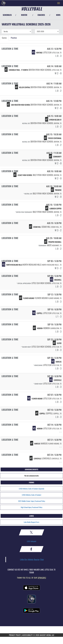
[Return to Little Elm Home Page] (4, 3)
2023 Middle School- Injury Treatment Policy (32, 501)
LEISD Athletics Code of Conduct (31, 495)
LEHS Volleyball (31, 541)
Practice (14, 38)
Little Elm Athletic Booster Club (32, 559)
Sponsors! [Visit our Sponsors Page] (42, 578)
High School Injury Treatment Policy (31, 507)
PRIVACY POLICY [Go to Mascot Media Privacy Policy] (15, 635)
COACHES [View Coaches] (41, 15)
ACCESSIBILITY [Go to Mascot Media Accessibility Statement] (27, 635)
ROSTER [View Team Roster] (24, 15)
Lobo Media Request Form (31, 522)
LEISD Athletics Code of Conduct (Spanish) (31, 489)
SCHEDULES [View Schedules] (7, 15)
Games (4, 38)
